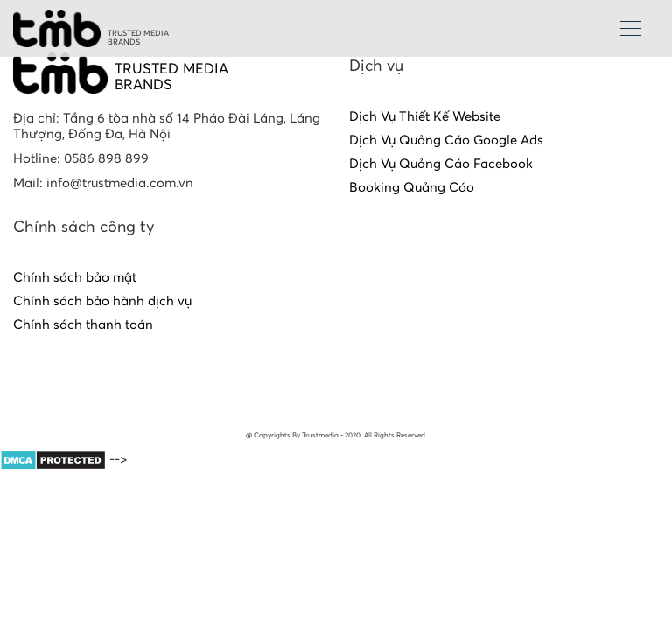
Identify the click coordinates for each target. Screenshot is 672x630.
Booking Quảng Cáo (412, 188)
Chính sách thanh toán (83, 325)
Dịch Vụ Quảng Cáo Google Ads (446, 140)
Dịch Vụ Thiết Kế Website (425, 117)
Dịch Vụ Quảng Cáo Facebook (441, 164)
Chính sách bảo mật (75, 278)
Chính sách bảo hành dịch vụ (102, 301)
